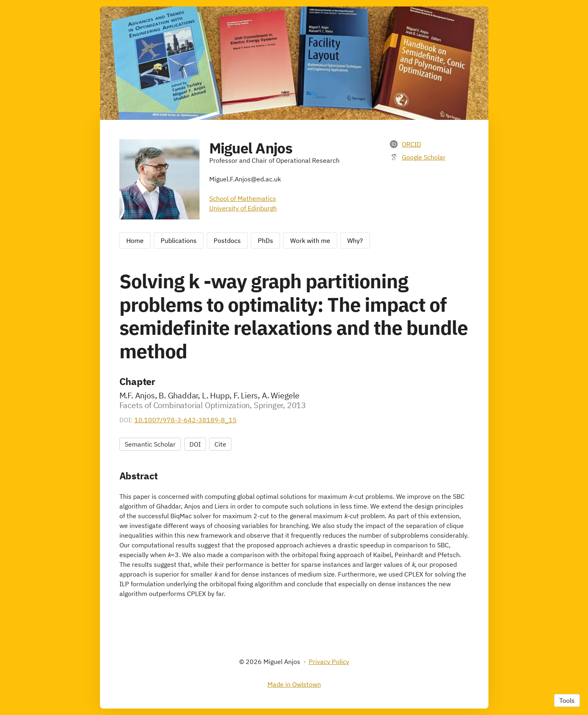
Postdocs (227, 240)
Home (135, 240)
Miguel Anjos (251, 148)
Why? (355, 240)
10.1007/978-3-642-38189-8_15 (186, 420)
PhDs (265, 240)
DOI (195, 444)
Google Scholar (424, 157)
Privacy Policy (329, 662)
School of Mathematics (243, 198)
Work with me (310, 240)
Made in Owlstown (294, 684)
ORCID (412, 144)
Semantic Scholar (150, 444)
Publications (179, 240)
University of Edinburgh (243, 208)
